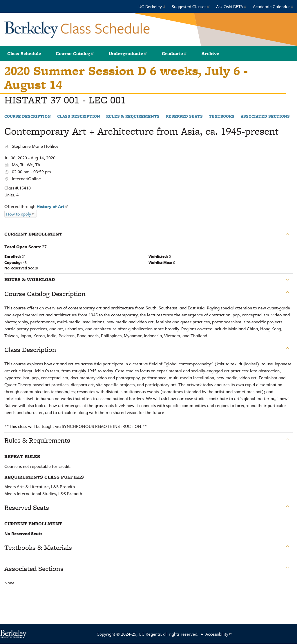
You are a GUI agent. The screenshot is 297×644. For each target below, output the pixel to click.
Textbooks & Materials (38, 548)
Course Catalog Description (45, 294)
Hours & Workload (30, 280)
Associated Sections (265, 116)
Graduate (174, 53)
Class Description (79, 116)
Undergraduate (128, 53)
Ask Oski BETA (232, 6)
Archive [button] (210, 53)
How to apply (21, 214)
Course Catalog (75, 53)
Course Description (28, 116)
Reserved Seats (184, 116)
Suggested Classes (191, 6)
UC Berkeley (152, 6)
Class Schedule (24, 53)
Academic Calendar (274, 6)
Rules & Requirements (133, 116)
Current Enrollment (33, 234)
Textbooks (222, 116)
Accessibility (219, 634)
